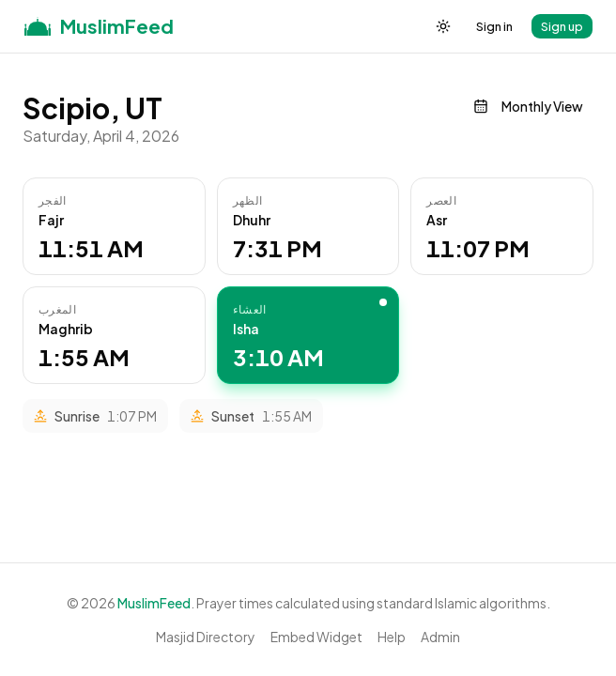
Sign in (494, 26)
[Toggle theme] (443, 26)
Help (392, 637)
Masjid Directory (206, 637)
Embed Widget (316, 637)
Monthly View (528, 106)
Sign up (562, 26)
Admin (440, 637)
